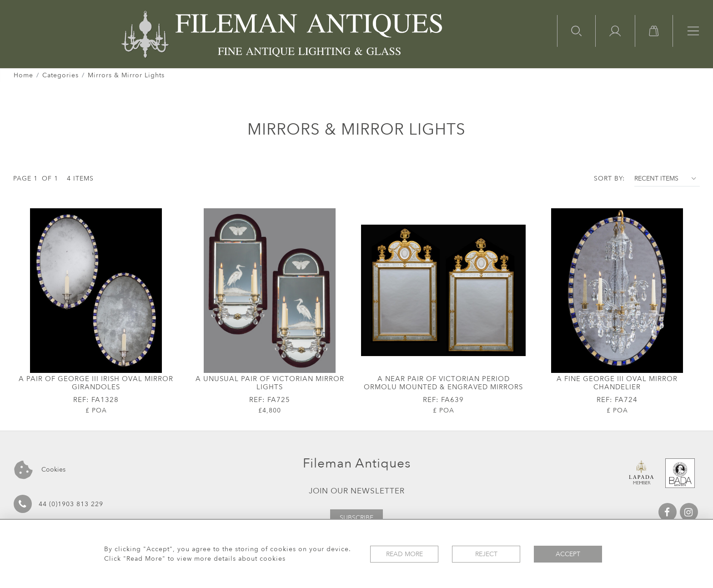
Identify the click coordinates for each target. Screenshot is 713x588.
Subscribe (356, 518)
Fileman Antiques (357, 463)
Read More (404, 554)
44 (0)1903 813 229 (58, 504)
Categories (60, 75)
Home (23, 75)
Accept (568, 554)
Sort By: (609, 178)
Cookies (40, 470)
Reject (486, 554)
